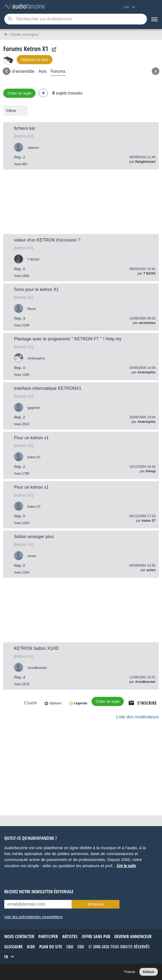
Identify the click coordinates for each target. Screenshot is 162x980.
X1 (24, 136)
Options (55, 703)
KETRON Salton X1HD (36, 648)
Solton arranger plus (34, 537)
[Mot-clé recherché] (76, 19)
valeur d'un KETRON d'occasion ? (47, 240)
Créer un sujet (19, 93)
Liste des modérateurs (138, 717)
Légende (81, 703)
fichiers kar (25, 128)
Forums (58, 71)
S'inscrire (147, 703)
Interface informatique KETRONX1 (48, 388)
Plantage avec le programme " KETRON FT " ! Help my (68, 339)
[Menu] (154, 19)
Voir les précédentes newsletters (33, 917)
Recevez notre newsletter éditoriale (39, 892)
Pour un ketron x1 (31, 438)
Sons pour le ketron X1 (36, 289)
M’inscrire (96, 904)
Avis (43, 71)
